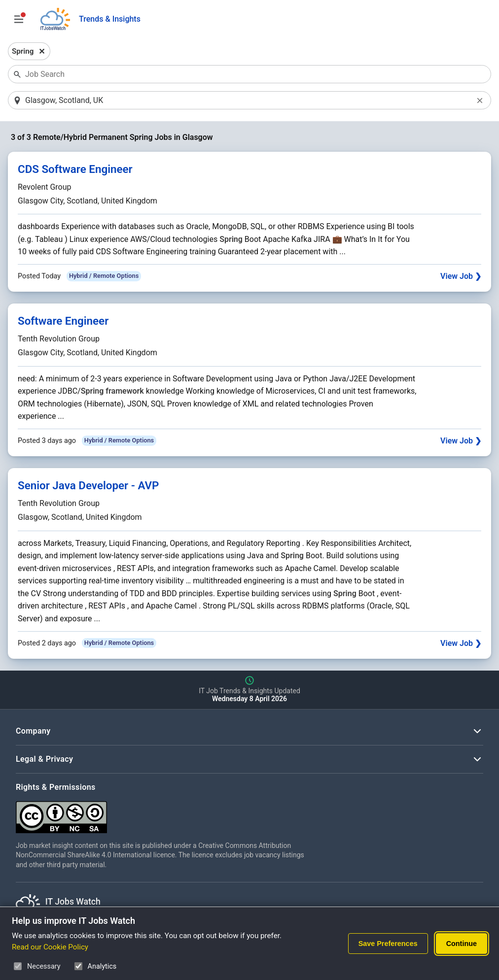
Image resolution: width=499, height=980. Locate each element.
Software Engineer (63, 321)
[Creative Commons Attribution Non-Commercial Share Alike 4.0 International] (164, 813)
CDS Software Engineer (75, 169)
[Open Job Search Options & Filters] (19, 19)
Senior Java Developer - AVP (88, 485)
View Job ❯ (461, 276)
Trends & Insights (110, 19)
